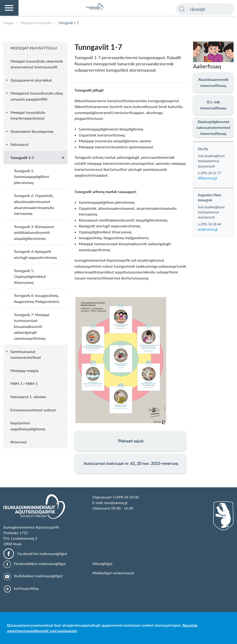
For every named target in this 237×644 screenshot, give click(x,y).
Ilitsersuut (19, 442)
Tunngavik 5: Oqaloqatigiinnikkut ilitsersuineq (30, 276)
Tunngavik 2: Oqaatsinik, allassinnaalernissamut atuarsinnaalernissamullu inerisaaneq (34, 204)
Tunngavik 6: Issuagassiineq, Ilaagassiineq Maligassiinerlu (37, 298)
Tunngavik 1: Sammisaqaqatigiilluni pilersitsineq (31, 177)
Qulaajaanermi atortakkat (31, 80)
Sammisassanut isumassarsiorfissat (26, 354)
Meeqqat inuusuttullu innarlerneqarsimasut (28, 115)
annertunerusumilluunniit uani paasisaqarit (42, 631)
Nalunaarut (20, 144)
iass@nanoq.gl (116, 503)
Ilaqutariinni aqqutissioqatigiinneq (28, 426)
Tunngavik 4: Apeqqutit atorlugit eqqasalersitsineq (35, 254)
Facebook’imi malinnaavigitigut (42, 554)
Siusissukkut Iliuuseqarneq (32, 131)
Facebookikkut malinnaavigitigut (40, 563)
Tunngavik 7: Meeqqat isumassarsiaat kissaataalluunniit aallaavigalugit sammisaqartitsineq (32, 326)
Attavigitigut (102, 563)
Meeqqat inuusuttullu (34, 48)
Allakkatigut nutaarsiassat (113, 573)
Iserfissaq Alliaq (26, 588)
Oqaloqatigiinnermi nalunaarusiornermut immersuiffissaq (213, 127)
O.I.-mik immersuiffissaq (213, 105)
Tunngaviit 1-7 (22, 157)
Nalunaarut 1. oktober (28, 397)
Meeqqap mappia (24, 370)
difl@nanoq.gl (207, 178)
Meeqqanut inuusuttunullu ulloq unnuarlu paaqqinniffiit (37, 96)
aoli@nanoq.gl (208, 229)
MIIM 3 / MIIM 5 (24, 383)
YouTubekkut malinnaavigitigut (38, 576)
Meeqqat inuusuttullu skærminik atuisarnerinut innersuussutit (37, 64)
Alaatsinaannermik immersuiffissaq (213, 82)
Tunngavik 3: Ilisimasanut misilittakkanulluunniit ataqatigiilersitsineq (34, 232)
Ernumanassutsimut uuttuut (33, 410)
